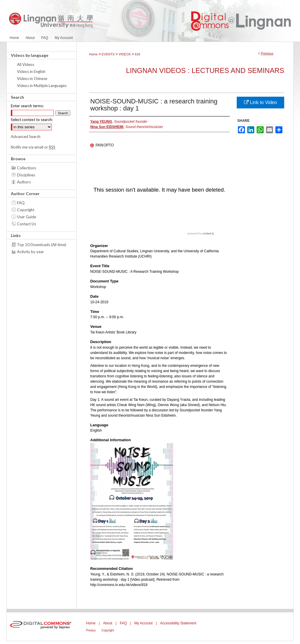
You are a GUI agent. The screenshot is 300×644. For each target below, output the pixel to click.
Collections (27, 168)
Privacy (91, 630)
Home (93, 54)
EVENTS (108, 54)
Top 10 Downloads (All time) (42, 245)
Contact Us (27, 224)
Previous (267, 53)
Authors (24, 182)
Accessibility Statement (178, 623)
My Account (144, 623)
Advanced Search (26, 137)
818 (137, 54)
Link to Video (261, 102)
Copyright (26, 210)
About (108, 623)
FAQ (21, 203)
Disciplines (26, 175)
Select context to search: (32, 120)
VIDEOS (125, 54)
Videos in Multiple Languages (42, 86)
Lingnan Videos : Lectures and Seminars (205, 70)
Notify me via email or (33, 147)
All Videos (26, 64)
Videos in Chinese (32, 79)
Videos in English (31, 71)
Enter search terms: (27, 106)
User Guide (27, 217)
